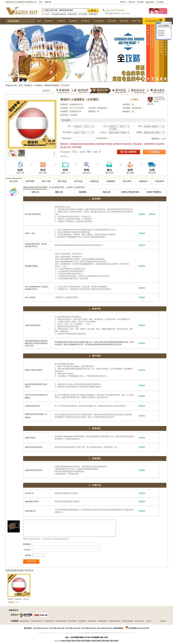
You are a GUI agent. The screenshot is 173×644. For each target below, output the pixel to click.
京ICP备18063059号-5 (105, 628)
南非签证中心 (140, 621)
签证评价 (127, 181)
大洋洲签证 (99, 21)
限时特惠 (124, 21)
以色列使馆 (92, 621)
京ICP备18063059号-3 (74, 628)
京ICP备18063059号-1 (41, 628)
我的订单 (132, 2)
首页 (39, 21)
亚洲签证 (49, 21)
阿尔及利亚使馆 (127, 621)
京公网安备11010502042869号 (139, 628)
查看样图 (142, 214)
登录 (41, 2)
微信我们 (152, 2)
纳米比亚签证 (76, 641)
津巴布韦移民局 (37, 621)
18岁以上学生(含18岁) (130, 192)
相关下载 (46, 181)
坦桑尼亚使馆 (24, 621)
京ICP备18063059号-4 (90, 628)
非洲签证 (61, 21)
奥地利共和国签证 (52, 85)
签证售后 (161, 35)
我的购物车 (154, 21)
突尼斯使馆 (82, 621)
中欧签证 (39, 85)
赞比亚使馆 (72, 621)
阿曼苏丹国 (72, 14)
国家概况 (111, 181)
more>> (164, 621)
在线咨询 (160, 181)
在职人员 (35, 192)
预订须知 (62, 181)
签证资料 (14, 181)
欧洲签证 (85, 21)
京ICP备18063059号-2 (58, 628)
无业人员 (107, 192)
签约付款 (79, 181)
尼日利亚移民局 (61, 621)
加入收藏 (160, 2)
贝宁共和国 (83, 14)
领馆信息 (95, 181)
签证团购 (112, 21)
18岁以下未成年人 (154, 192)
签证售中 (161, 33)
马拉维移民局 (102, 621)
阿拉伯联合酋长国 (59, 14)
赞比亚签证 (114, 641)
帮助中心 (124, 2)
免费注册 (48, 2)
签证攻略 (140, 2)
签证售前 (161, 31)
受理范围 (30, 181)
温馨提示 (143, 181)
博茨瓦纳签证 (97, 641)
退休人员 (59, 192)
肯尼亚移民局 (49, 621)
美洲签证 (73, 21)
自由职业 (83, 192)
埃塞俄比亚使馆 (114, 621)
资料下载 (136, 21)
